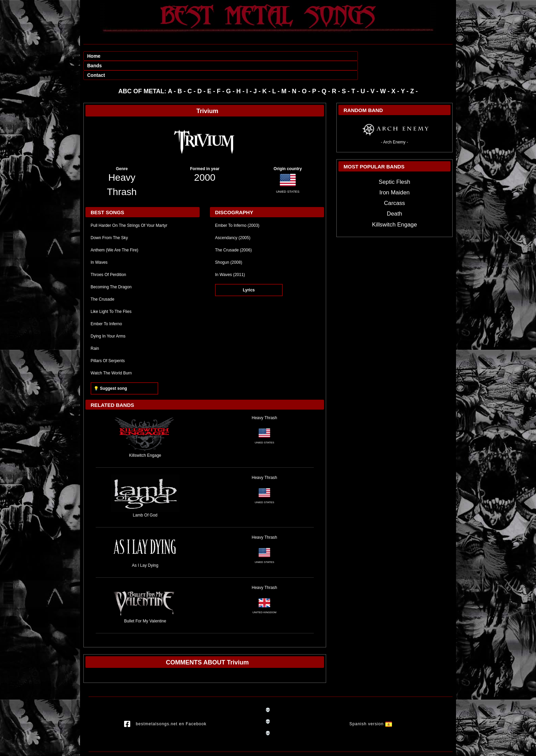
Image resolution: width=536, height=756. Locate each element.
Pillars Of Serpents (108, 342)
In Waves (99, 243)
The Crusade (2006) (233, 231)
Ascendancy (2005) (233, 219)
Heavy (122, 158)
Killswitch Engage (394, 205)
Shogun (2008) (229, 243)
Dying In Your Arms (108, 317)
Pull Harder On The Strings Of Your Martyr (129, 206)
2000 (205, 158)
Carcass (394, 184)
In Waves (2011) (230, 256)
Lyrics (249, 271)
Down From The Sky (109, 219)
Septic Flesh (394, 163)
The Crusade (102, 280)
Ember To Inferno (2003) (237, 206)
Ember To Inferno (106, 305)
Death (395, 195)
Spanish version (371, 705)
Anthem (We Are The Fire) (115, 231)
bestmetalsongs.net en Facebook (165, 705)
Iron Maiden (395, 173)
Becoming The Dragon (111, 268)
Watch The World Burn (111, 354)
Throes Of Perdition (108, 256)
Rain (95, 329)
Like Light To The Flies (111, 292)
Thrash (122, 173)
